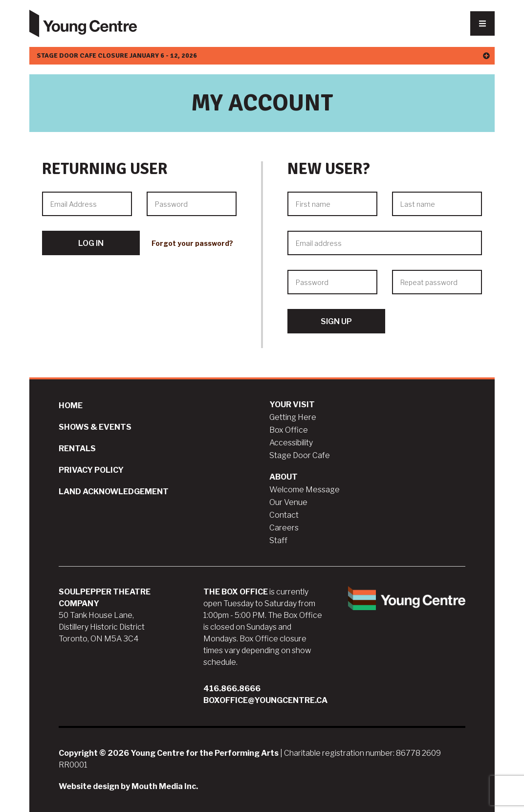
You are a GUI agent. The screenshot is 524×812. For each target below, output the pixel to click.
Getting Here (293, 417)
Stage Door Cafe (300, 455)
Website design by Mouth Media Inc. (128, 786)
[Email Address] (87, 204)
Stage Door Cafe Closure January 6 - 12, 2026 (263, 55)
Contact (284, 515)
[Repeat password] (437, 282)
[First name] (332, 204)
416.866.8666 (232, 689)
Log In (91, 243)
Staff (278, 540)
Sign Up (336, 321)
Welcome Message (305, 490)
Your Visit (292, 405)
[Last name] (437, 204)
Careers (284, 528)
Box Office (289, 430)
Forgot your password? (192, 243)
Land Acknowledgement (114, 492)
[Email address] (385, 243)
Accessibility (291, 443)
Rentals (77, 449)
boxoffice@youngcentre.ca (265, 700)
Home (71, 406)
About (284, 477)
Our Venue (288, 502)
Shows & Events (95, 427)
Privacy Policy (91, 470)
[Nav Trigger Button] (482, 23)
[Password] (192, 204)
